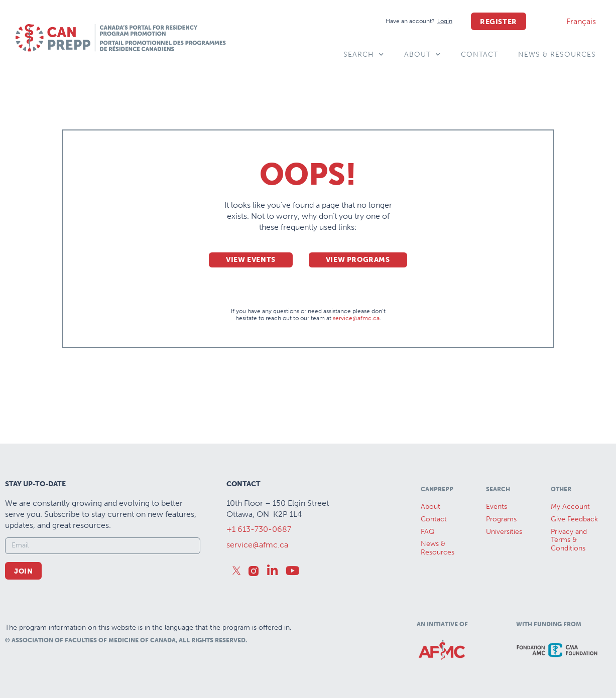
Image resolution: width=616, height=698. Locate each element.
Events (497, 507)
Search (364, 55)
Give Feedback (574, 519)
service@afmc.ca (356, 318)
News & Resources (557, 54)
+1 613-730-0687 (259, 529)
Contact (479, 54)
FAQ (428, 532)
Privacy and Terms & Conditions (569, 540)
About (422, 55)
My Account (570, 507)
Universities (504, 532)
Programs (501, 519)
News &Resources (438, 548)
